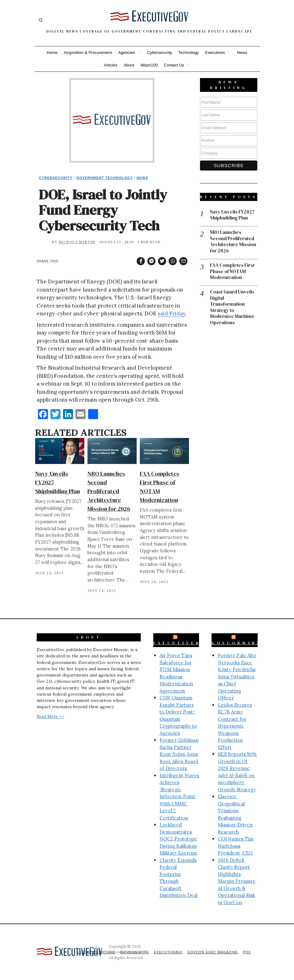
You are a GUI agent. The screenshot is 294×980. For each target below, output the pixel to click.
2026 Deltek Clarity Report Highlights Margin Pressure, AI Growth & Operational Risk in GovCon (237, 881)
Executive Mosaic (95, 952)
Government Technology (105, 178)
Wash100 (149, 65)
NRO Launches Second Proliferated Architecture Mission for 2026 (109, 491)
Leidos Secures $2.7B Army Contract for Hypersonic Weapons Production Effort (235, 726)
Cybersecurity (159, 53)
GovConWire (237, 643)
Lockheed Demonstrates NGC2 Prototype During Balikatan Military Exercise (178, 839)
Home (52, 53)
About (129, 65)
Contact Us (174, 65)
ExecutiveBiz (181, 643)
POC (247, 952)
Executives (215, 53)
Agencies (126, 53)
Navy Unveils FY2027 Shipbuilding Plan (232, 215)
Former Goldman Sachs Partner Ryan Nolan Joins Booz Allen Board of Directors (179, 754)
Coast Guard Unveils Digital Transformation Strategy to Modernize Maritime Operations (232, 308)
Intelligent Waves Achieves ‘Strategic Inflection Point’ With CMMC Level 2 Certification (179, 797)
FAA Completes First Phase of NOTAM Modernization (232, 272)
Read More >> (50, 716)
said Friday (171, 313)
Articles (111, 65)
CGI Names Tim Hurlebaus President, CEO (236, 846)
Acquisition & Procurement (88, 53)
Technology (189, 53)
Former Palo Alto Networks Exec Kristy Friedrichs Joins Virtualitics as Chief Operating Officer (237, 677)
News (242, 53)
